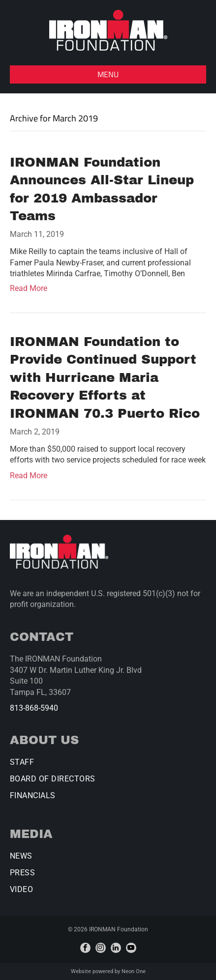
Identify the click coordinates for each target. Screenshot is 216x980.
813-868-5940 (34, 708)
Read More (29, 288)
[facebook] (85, 948)
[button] (108, 74)
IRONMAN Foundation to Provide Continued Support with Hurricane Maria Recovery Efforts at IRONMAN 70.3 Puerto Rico (105, 377)
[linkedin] (116, 948)
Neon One (134, 971)
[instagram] (101, 948)
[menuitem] (108, 766)
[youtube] (131, 948)
